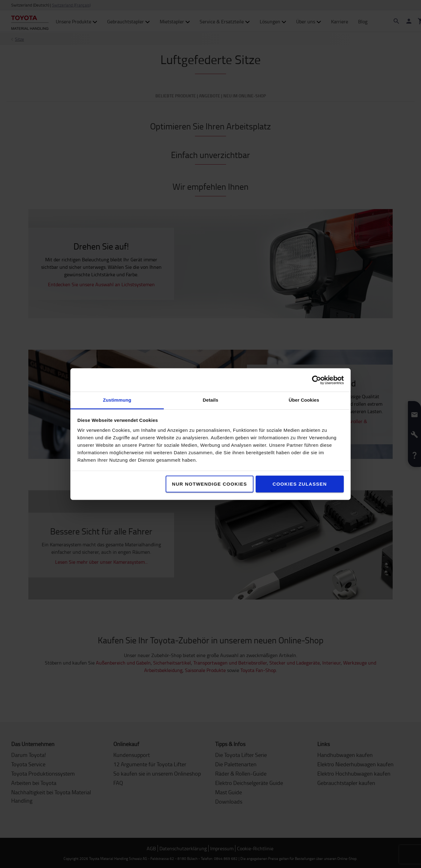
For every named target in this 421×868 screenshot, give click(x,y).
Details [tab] (210, 400)
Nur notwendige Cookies (209, 484)
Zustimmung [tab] (117, 400)
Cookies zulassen (300, 484)
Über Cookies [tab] (304, 400)
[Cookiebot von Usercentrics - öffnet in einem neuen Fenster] (317, 380)
